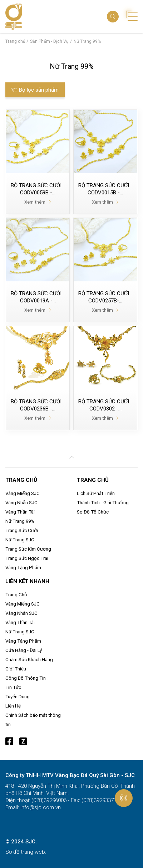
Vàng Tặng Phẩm (23, 568)
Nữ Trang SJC (20, 540)
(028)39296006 (48, 800)
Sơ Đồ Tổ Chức (93, 512)
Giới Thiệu (16, 669)
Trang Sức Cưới (22, 530)
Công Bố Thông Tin (26, 678)
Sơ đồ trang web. (26, 852)
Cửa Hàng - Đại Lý (24, 650)
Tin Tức (13, 687)
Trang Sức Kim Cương (28, 549)
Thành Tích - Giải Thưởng (103, 503)
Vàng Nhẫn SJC (21, 503)
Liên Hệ (13, 706)
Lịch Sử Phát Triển (96, 493)
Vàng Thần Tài (20, 512)
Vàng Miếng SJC (23, 493)
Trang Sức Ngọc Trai (27, 558)
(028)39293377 (98, 800)
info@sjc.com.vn (40, 807)
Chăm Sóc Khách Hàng (29, 660)
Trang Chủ (16, 595)
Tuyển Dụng (18, 697)
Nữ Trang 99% (20, 521)
